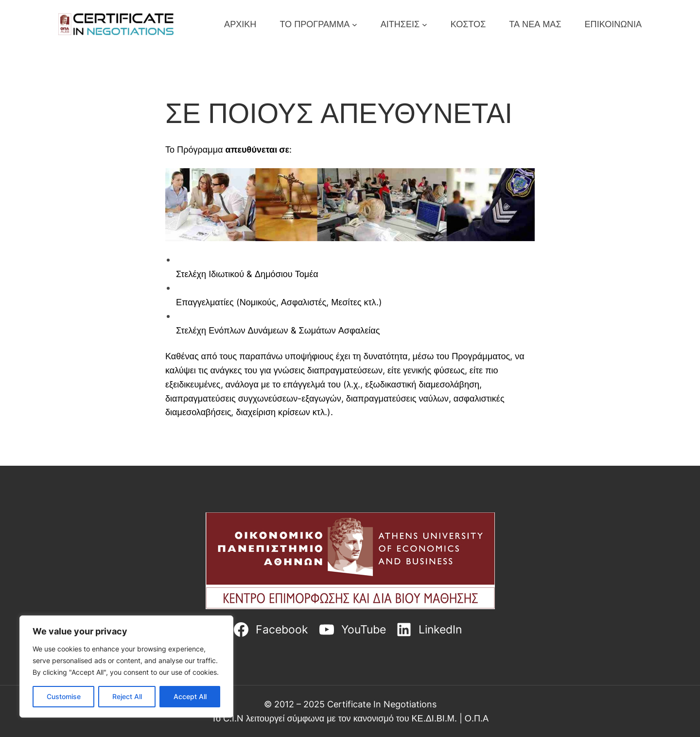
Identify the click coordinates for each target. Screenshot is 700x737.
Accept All (190, 696)
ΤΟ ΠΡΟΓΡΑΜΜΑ (315, 24)
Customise (64, 696)
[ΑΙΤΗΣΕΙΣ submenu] (425, 24)
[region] (126, 667)
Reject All (127, 696)
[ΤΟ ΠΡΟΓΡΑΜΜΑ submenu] (355, 24)
